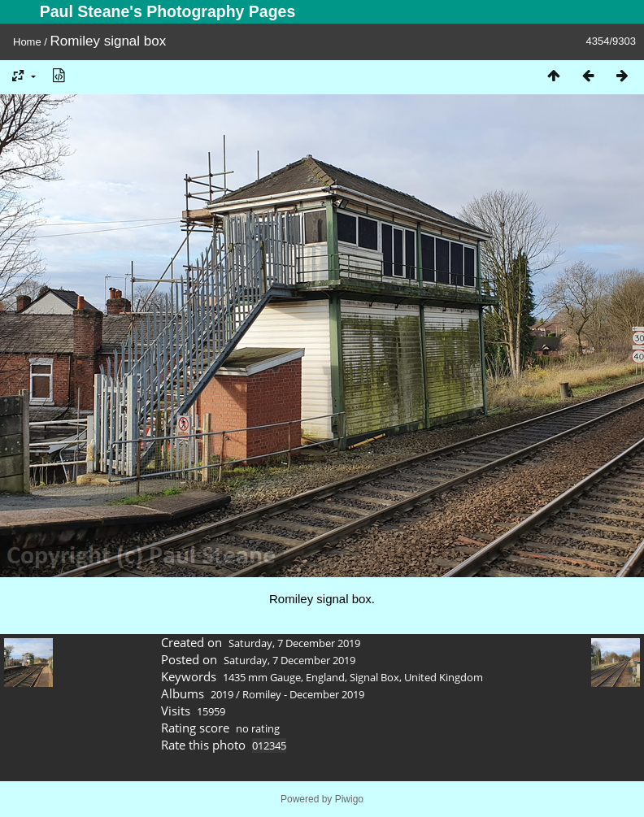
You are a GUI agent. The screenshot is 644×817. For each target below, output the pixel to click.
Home (27, 42)
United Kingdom (444, 677)
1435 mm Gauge (262, 677)
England (325, 677)
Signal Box (374, 677)
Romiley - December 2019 (303, 694)
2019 (222, 694)
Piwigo (349, 799)
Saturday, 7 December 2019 (294, 643)
